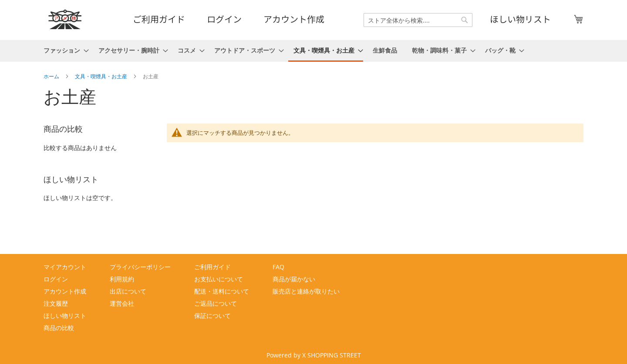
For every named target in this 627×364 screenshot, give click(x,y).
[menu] (313, 51)
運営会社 (122, 303)
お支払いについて (219, 279)
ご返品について (216, 303)
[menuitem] (64, 50)
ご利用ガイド (159, 19)
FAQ (278, 267)
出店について (128, 291)
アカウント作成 (294, 19)
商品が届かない (294, 279)
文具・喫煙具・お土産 (102, 76)
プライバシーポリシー (140, 267)
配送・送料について (222, 291)
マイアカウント (65, 267)
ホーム (52, 76)
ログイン (224, 19)
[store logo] (65, 19)
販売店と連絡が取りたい (306, 291)
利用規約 (122, 279)
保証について (212, 316)
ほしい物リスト (520, 19)
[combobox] (418, 20)
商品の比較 (59, 328)
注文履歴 (56, 303)
